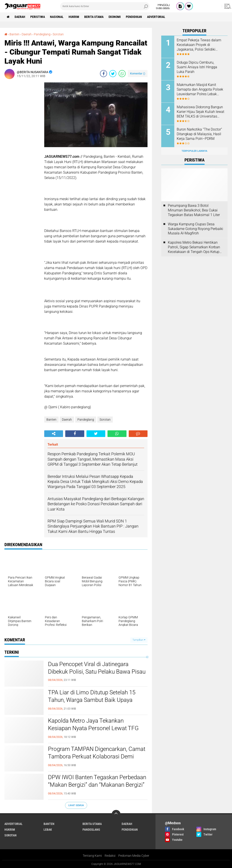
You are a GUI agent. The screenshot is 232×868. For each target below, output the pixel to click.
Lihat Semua (76, 805)
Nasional (57, 17)
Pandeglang (86, 420)
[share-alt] (54, 434)
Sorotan (105, 420)
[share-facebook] (104, 74)
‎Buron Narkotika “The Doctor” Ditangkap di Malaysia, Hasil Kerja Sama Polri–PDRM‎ (199, 134)
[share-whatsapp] (122, 74)
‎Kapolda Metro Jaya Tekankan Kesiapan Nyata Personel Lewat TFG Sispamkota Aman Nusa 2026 (93, 728)
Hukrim (74, 17)
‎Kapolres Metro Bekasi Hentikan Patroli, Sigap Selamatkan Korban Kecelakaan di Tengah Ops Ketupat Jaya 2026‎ (195, 247)
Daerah (20, 17)
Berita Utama (94, 17)
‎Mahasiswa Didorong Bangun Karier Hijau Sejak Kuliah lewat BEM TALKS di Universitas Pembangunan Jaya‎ (200, 112)
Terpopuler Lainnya (194, 151)
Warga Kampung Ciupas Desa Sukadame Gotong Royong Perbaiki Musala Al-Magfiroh (196, 229)
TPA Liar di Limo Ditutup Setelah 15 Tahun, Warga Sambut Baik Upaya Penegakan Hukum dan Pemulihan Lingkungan (92, 700)
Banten (51, 420)
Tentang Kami (92, 856)
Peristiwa (38, 17)
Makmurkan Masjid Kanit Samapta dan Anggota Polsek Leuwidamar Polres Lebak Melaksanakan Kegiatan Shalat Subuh (200, 89)
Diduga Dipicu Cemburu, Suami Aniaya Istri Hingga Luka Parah (197, 67)
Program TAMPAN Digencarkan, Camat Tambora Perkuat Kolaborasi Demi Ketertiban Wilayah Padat (97, 756)
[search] (105, 6)
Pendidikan (134, 17)
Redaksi (110, 856)
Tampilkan (139, 640)
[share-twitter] (113, 74)
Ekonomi (115, 17)
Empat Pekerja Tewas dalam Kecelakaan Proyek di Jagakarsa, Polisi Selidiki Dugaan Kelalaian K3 (199, 45)
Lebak (48, 830)
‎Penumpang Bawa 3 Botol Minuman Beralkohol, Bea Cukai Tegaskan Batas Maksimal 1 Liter (194, 210)
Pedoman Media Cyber (134, 856)
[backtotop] (116, 814)
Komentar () (138, 73)
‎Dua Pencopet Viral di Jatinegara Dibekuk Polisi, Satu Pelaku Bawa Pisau (97, 668)
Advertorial (156, 17)
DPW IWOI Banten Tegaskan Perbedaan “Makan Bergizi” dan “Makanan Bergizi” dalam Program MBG (97, 785)
